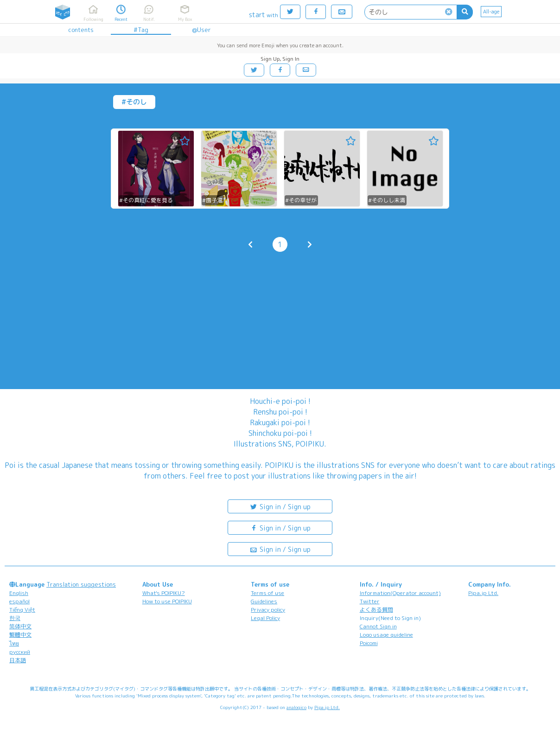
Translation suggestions (81, 584)
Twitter (370, 601)
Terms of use (267, 593)
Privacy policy (268, 610)
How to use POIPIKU (167, 601)
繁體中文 (20, 635)
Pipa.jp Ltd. (483, 593)
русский (20, 652)
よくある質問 (376, 610)
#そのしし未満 (387, 200)
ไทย (14, 643)
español (19, 601)
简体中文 (20, 626)
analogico (296, 707)
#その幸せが (301, 200)
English (19, 593)
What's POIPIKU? (164, 593)
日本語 (18, 660)
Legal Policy (265, 618)
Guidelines (264, 601)
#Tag (141, 30)
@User (201, 30)
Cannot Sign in (378, 626)
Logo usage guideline (386, 635)
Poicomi (369, 643)
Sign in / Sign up (280, 506)
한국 (15, 618)
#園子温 (212, 200)
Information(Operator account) (400, 593)
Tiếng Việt (22, 610)
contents (81, 30)
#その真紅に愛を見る (146, 200)
